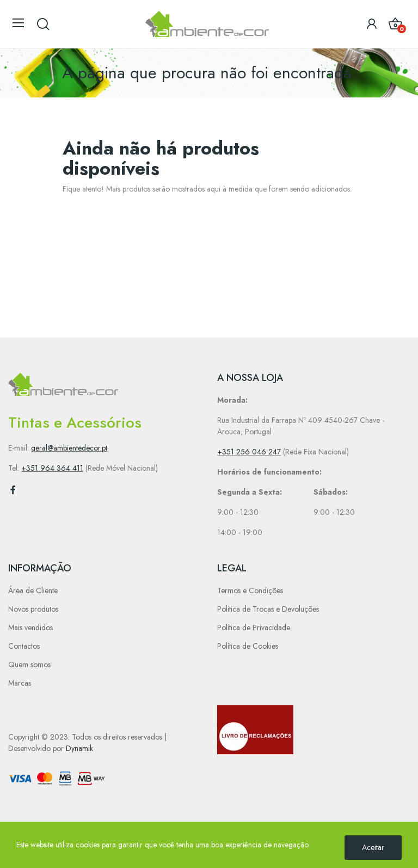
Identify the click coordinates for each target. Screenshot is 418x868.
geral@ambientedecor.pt (69, 448)
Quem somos (29, 664)
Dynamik (79, 748)
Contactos (24, 646)
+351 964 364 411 (52, 468)
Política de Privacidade (254, 627)
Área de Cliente (33, 590)
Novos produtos (33, 609)
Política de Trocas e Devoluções (268, 609)
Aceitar (373, 847)
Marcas (20, 683)
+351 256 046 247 (249, 452)
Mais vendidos (30, 627)
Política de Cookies (248, 646)
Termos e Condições (250, 590)
